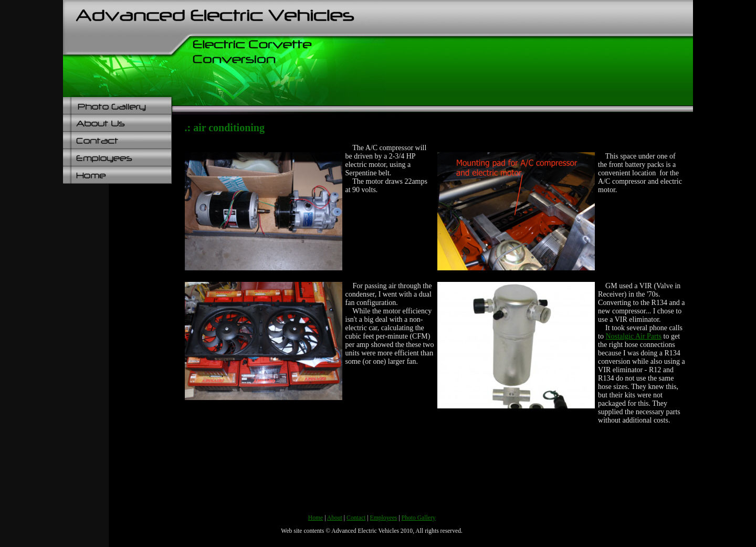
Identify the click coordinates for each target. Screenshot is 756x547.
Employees (384, 518)
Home (316, 518)
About (335, 518)
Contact (356, 518)
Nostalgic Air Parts (634, 336)
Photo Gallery (419, 518)
